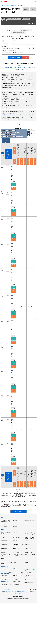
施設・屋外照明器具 (17, 545)
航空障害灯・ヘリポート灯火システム (6, 563)
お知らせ (3, 526)
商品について (16, 528)
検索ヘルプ (33, 9)
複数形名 (26, 30)
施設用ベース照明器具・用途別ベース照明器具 (30, 545)
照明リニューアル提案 (26, 580)
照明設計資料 (4, 583)
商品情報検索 (13, 5)
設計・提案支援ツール (18, 583)
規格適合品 (15, 587)
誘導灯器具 (15, 548)
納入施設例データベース (30, 578)
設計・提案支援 (5, 581)
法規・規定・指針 (5, 587)
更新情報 (15, 534)
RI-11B (12, 194)
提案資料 (11, 580)
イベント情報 (4, 534)
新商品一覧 (27, 570)
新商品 (6, 48)
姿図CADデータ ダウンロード (30, 584)
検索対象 (26, 9)
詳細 (13, 182)
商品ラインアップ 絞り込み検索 (6, 570)
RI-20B (12, 297)
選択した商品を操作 (8, 154)
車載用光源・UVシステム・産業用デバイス (18, 563)
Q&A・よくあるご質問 (18, 589)
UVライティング (16, 540)
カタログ (15, 577)
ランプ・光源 (16, 560)
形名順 (14, 161)
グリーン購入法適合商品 (13, 52)
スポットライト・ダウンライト (30, 549)
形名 (12, 30)
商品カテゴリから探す (18, 570)
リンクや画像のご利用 (5, 597)
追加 (13, 185)
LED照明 (3, 545)
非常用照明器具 (4, 548)
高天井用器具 (4, 552)
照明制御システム (29, 560)
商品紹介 (7, 5)
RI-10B (12, 168)
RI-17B (12, 220)
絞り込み (19, 33)
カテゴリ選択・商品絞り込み (13, 19)
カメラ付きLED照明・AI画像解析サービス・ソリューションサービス (30, 541)
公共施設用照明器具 (9, 50)
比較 (34, 133)
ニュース (3, 532)
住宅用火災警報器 (17, 556)
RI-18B (12, 245)
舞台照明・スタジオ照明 (30, 562)
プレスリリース (16, 532)
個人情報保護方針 (21, 599)
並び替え (9, 131)
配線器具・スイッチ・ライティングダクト (30, 557)
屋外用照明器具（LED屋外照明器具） (18, 553)
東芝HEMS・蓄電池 (5, 566)
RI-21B (12, 322)
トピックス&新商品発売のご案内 (6, 540)
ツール (13, 188)
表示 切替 (6, 141)
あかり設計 (27, 587)
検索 (3, 19)
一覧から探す (26, 19)
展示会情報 (27, 532)
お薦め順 (14, 150)
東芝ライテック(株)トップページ (9, 599)
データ (31, 133)
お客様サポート (5, 589)
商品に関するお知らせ (29, 528)
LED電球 (3, 560)
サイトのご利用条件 (30, 599)
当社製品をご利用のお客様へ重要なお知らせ (6, 529)
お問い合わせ (18, 519)
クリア (26, 57)
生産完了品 (16, 48)
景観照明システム (29, 552)
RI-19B (12, 271)
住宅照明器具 (4, 556)
